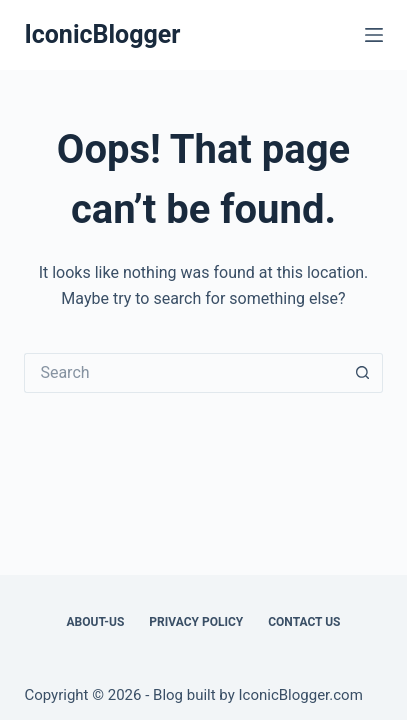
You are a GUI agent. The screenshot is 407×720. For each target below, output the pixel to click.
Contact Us (304, 622)
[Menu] (374, 35)
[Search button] (363, 373)
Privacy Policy (196, 622)
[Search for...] (183, 373)
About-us (96, 622)
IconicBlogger (102, 34)
